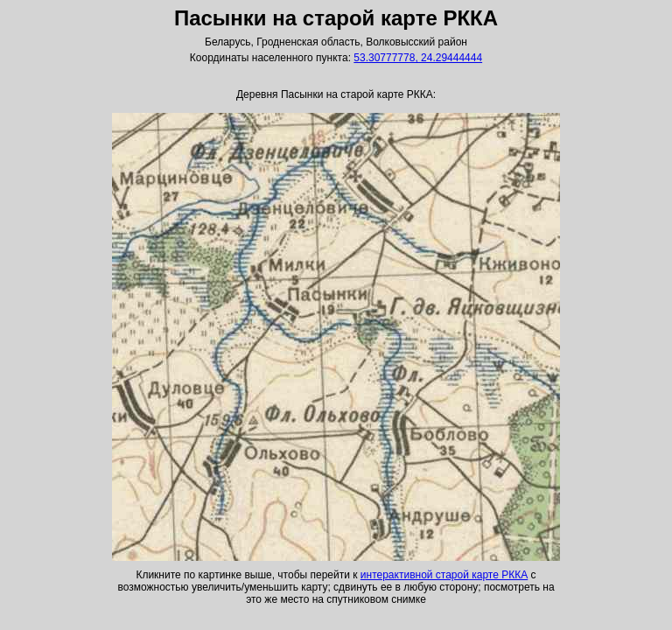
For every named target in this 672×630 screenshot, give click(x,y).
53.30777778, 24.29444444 (418, 58)
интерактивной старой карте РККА (444, 575)
